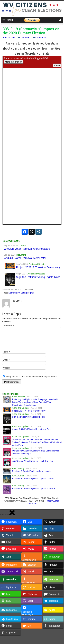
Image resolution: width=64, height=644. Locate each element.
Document (26, 37)
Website (7, 372)
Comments (40, 37)
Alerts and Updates (37, 264)
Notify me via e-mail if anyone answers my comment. (30, 381)
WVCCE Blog (18, 473)
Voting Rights (27, 293)
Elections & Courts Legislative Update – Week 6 (34, 493)
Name (6, 356)
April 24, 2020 (9, 37)
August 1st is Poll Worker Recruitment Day (31, 433)
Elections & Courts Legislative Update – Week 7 (34, 483)
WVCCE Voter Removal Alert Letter (25, 258)
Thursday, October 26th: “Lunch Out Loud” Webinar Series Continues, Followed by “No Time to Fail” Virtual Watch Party (37, 446)
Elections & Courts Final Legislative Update (32, 475)
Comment (8, 326)
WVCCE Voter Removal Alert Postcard (27, 249)
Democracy (14, 293)
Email (6, 364)
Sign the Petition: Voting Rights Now (38, 277)
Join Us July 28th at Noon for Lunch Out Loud (33, 465)
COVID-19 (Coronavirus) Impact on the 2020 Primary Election (31, 31)
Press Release (19, 401)
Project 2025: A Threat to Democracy (38, 267)
